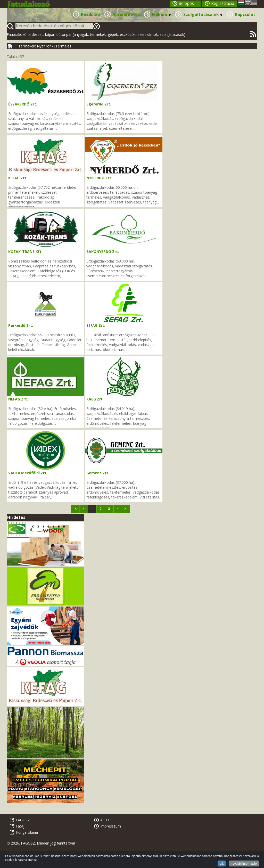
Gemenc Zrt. (98, 473)
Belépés (186, 3)
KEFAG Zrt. (18, 178)
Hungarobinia (27, 832)
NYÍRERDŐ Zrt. (99, 178)
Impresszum (111, 826)
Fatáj (20, 826)
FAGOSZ (23, 820)
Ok (222, 863)
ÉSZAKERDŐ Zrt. (23, 104)
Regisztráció (223, 3)
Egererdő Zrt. (99, 104)
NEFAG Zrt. (18, 399)
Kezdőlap (90, 14)
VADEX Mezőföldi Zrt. (28, 473)
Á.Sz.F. (106, 820)
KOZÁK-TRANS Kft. (25, 252)
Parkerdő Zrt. (21, 325)
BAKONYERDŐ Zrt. (103, 252)
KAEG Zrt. (95, 399)
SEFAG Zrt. (96, 325)
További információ (244, 863)
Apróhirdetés (126, 14)
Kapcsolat (245, 14)
